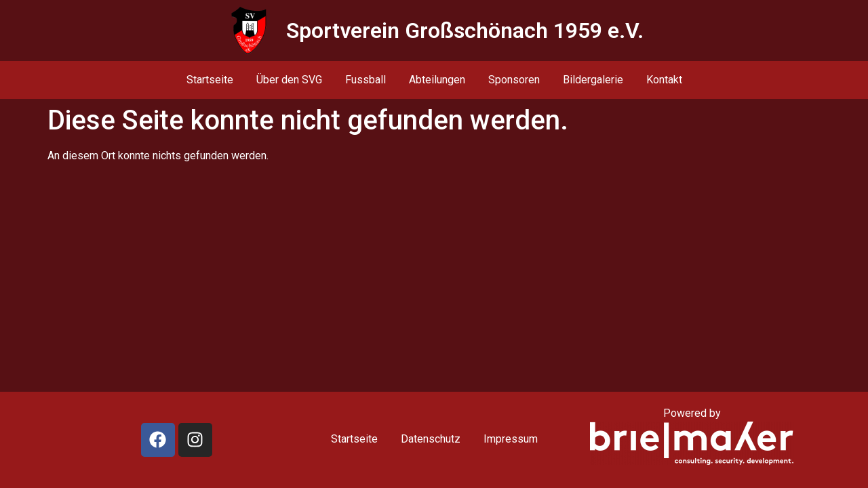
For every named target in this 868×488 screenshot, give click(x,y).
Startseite (210, 80)
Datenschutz (431, 439)
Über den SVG (289, 80)
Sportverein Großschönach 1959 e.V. (465, 30)
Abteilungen (437, 80)
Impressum (511, 439)
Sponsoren (514, 80)
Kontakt (664, 80)
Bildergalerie (593, 80)
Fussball (366, 80)
